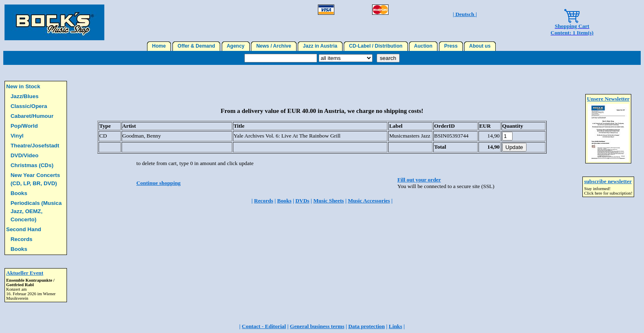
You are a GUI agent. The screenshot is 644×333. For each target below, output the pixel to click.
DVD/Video (25, 155)
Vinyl (17, 136)
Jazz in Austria (320, 46)
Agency (236, 46)
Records (22, 239)
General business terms (317, 326)
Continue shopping (159, 183)
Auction (423, 46)
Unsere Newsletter (608, 99)
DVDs (302, 201)
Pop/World (24, 126)
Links (396, 326)
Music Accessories (369, 201)
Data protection (367, 326)
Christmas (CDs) (32, 165)
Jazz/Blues (25, 96)
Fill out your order (419, 180)
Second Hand (24, 229)
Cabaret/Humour (32, 116)
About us (480, 46)
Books (19, 193)
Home (159, 46)
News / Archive (274, 46)
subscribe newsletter (608, 181)
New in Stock (23, 86)
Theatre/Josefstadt (35, 146)
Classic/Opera (29, 106)
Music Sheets (329, 201)
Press (451, 46)
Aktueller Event (25, 273)
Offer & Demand (197, 46)
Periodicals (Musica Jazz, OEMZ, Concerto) (36, 211)
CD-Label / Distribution (376, 46)
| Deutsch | (465, 14)
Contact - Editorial (264, 326)
